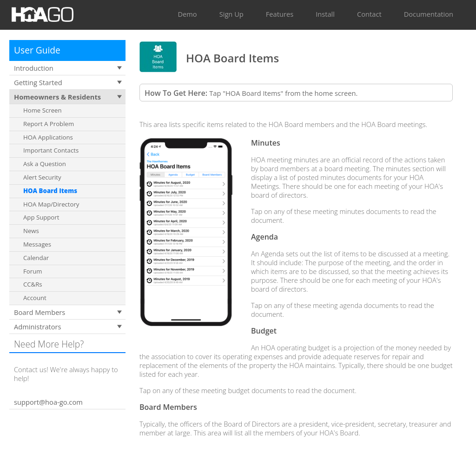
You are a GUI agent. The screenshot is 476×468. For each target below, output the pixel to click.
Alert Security (42, 177)
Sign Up (231, 14)
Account (35, 298)
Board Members (40, 312)
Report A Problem (49, 124)
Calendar (36, 258)
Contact (369, 14)
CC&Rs (33, 284)
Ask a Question (45, 164)
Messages (37, 244)
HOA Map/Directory (51, 204)
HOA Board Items (50, 191)
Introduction (34, 68)
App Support (41, 217)
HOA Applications (48, 137)
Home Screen (43, 110)
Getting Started (38, 82)
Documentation (429, 14)
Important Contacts (51, 150)
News (31, 231)
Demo (187, 14)
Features (280, 14)
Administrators (38, 327)
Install (325, 14)
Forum (33, 271)
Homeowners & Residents (57, 97)
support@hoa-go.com (48, 402)
